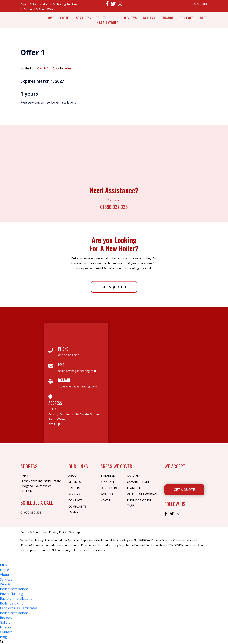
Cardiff (133, 476)
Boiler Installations (107, 20)
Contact (186, 18)
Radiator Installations (16, 599)
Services (83, 18)
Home (50, 18)
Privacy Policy (58, 532)
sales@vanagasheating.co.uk (78, 371)
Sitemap (74, 532)
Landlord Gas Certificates (19, 608)
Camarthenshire (140, 482)
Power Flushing (12, 594)
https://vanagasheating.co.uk (78, 386)
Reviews (131, 18)
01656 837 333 (114, 206)
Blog (204, 18)
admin (69, 68)
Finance (167, 18)
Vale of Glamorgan (142, 494)
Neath (105, 500)
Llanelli (133, 488)
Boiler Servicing (12, 603)
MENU (5, 565)
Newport (107, 482)
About (65, 18)
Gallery (149, 18)
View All (6, 584)
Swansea (107, 494)
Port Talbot (110, 488)
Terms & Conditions (33, 532)
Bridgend (108, 476)
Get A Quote (199, 4)
